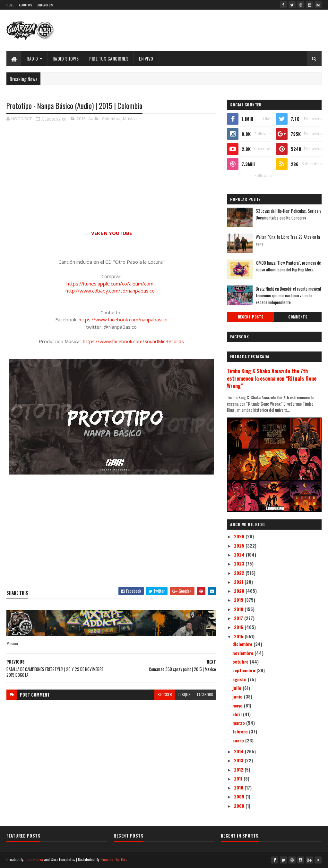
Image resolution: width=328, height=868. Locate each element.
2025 (240, 546)
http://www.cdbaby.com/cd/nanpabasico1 (112, 291)
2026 (240, 536)
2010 (239, 787)
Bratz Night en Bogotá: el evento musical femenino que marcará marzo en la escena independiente (288, 295)
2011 (239, 778)
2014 (239, 751)
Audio (94, 119)
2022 (240, 573)
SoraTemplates (63, 859)
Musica (130, 119)
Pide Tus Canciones (109, 58)
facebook (205, 694)
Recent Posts (251, 317)
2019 (239, 600)
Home (10, 5)
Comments (298, 317)
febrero (241, 731)
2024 (240, 554)
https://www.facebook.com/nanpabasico (123, 319)
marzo (239, 723)
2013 (239, 760)
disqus (185, 694)
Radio (32, 58)
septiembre (244, 670)
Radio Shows (66, 58)
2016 (239, 627)
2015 (81, 119)
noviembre (243, 653)
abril (238, 714)
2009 (240, 796)
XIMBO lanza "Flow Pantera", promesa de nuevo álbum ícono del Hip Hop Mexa (288, 266)
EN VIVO (146, 58)
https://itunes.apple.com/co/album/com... (111, 284)
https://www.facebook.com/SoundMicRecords (133, 341)
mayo (238, 705)
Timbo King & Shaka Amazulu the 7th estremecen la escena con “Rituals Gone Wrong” (272, 378)
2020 (240, 591)
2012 (239, 769)
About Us (25, 5)
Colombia (111, 119)
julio (237, 688)
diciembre (243, 644)
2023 (240, 563)
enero (239, 740)
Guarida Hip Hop (114, 859)
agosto (240, 679)
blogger (165, 694)
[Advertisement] (111, 536)
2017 (239, 618)
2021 (239, 582)
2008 (240, 806)
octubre (241, 661)
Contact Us (45, 5)
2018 (239, 609)
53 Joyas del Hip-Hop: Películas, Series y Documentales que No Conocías (288, 214)
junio (238, 696)
